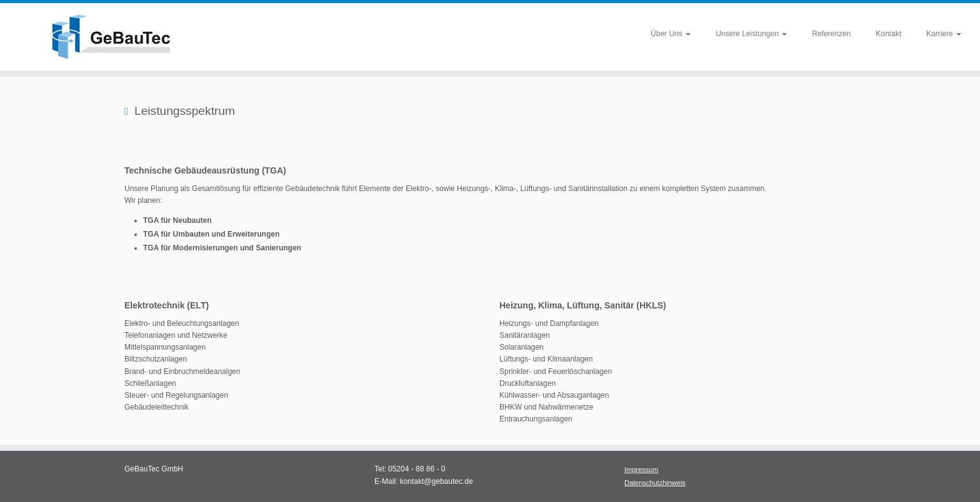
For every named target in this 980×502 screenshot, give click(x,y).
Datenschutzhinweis (655, 483)
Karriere (944, 34)
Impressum (641, 470)
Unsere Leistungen (751, 34)
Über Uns (671, 34)
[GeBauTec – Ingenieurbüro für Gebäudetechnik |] (113, 37)
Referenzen (831, 34)
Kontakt (888, 34)
